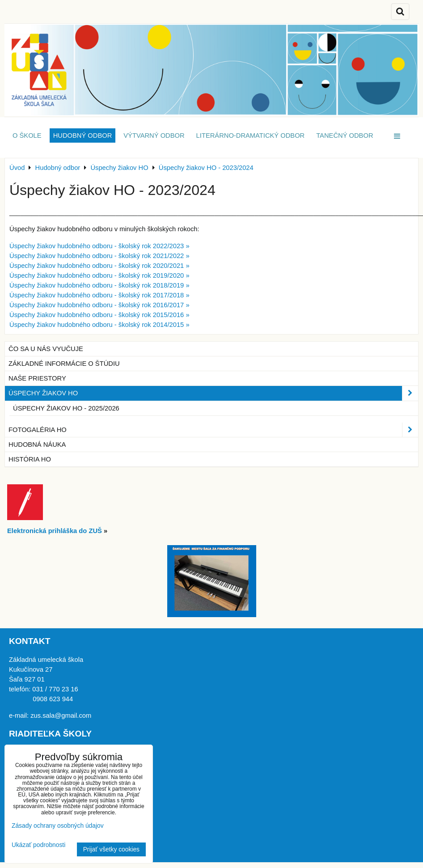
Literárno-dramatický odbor (251, 135)
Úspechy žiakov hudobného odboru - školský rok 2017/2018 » (99, 295)
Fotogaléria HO (213, 430)
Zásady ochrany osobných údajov (58, 826)
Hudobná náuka (37, 445)
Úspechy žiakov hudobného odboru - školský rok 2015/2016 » (99, 315)
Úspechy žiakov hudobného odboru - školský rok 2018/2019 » (99, 285)
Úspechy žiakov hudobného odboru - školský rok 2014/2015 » (99, 325)
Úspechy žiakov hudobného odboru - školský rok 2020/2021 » (99, 266)
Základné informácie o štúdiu (64, 364)
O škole (27, 135)
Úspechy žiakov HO (213, 393)
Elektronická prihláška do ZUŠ (55, 531)
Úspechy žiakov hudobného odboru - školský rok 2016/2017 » (99, 305)
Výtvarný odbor (154, 135)
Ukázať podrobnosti (38, 845)
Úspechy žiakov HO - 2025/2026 (66, 408)
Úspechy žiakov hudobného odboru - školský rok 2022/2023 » (99, 246)
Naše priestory (37, 378)
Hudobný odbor (83, 135)
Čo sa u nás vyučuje (46, 349)
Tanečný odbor (345, 135)
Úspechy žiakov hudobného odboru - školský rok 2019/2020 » (99, 275)
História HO (30, 459)
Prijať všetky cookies (111, 849)
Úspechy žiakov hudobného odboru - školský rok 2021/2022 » (99, 256)
